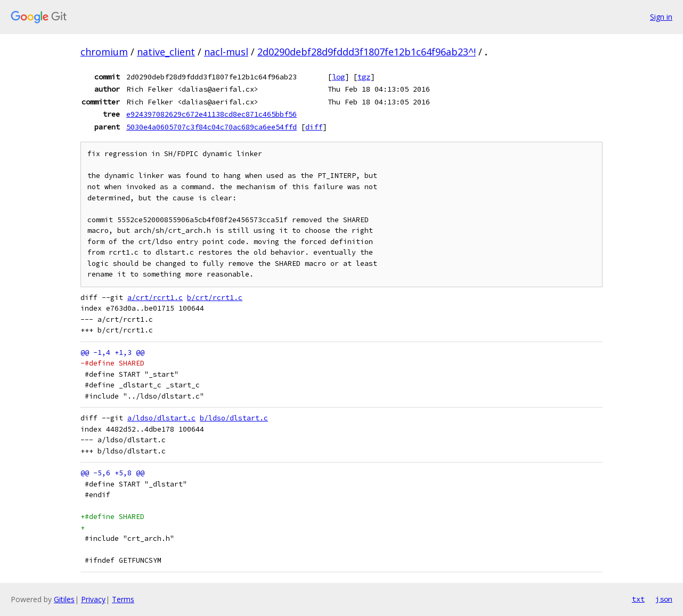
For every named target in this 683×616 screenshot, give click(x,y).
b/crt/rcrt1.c (215, 298)
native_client (166, 52)
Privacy (93, 599)
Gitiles (64, 599)
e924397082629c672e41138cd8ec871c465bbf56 (212, 114)
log (338, 77)
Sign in (661, 17)
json (664, 599)
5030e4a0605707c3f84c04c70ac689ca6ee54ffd (212, 127)
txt (638, 599)
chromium (104, 52)
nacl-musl (226, 52)
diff (314, 127)
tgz (364, 77)
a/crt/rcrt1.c (155, 298)
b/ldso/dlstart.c (234, 418)
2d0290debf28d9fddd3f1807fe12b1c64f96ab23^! (367, 52)
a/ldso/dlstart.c (161, 418)
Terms (123, 599)
